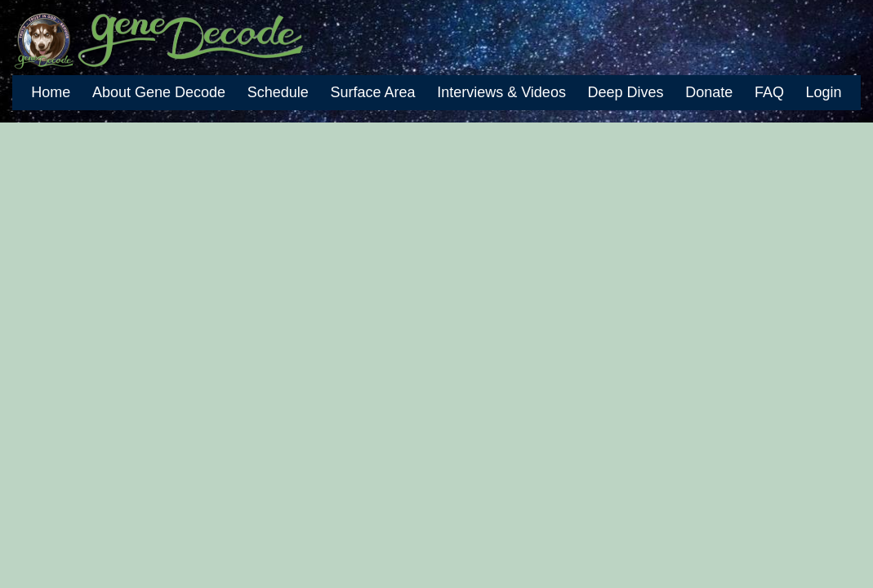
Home (51, 92)
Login (824, 92)
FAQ (769, 92)
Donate (709, 92)
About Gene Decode (159, 92)
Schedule (278, 92)
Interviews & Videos (501, 92)
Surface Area (372, 92)
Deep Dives (626, 92)
